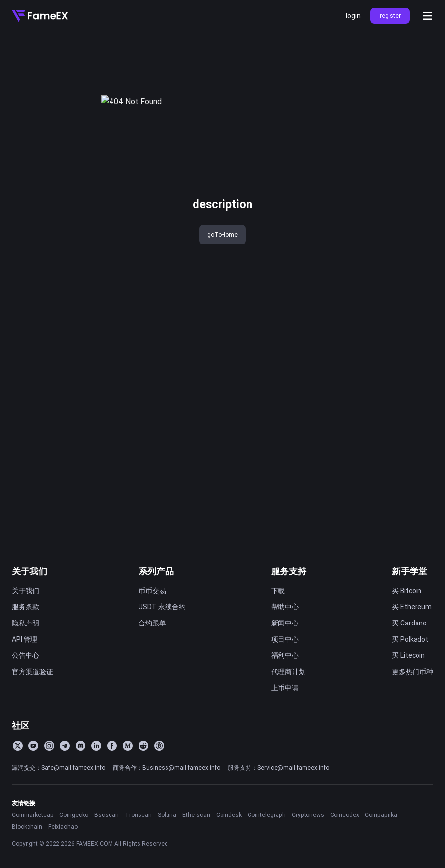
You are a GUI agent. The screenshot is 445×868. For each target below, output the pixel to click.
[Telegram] (65, 746)
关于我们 (29, 571)
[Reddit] (143, 746)
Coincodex (345, 815)
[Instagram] (49, 746)
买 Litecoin (408, 655)
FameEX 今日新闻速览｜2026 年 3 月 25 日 (81, 501)
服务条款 (26, 607)
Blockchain (27, 827)
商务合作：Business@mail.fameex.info (167, 768)
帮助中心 (285, 607)
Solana (167, 815)
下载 (278, 591)
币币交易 (152, 591)
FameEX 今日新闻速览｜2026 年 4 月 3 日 (81, 371)
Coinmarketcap (33, 815)
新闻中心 (285, 623)
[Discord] (81, 746)
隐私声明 (26, 623)
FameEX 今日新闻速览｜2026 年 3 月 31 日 (81, 420)
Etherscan (196, 815)
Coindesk (229, 815)
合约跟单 (152, 623)
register (390, 15)
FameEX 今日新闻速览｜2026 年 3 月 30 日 (81, 436)
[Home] (40, 16)
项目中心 (285, 639)
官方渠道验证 (32, 672)
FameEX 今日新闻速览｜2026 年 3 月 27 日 (81, 452)
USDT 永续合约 (162, 607)
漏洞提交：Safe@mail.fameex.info (58, 768)
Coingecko (74, 815)
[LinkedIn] (96, 746)
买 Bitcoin (407, 591)
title (18, 48)
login (353, 16)
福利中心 (285, 655)
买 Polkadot (410, 639)
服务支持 (289, 571)
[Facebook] (112, 746)
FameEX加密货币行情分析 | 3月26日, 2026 (81, 485)
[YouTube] (33, 746)
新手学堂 (410, 571)
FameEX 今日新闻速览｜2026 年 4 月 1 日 (81, 404)
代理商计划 (288, 672)
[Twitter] (18, 746)
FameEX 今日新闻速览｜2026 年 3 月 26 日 (81, 468)
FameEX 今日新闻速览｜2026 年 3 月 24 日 (81, 517)
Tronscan (138, 815)
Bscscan (107, 815)
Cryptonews (308, 815)
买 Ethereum (412, 607)
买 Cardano (409, 623)
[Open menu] (427, 16)
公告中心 (26, 655)
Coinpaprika (381, 815)
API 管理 (25, 639)
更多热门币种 (413, 672)
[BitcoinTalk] (159, 746)
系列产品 (156, 571)
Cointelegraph (267, 815)
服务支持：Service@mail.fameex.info (278, 768)
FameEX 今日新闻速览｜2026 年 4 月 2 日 (81, 387)
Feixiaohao (63, 827)
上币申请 (285, 688)
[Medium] (128, 746)
